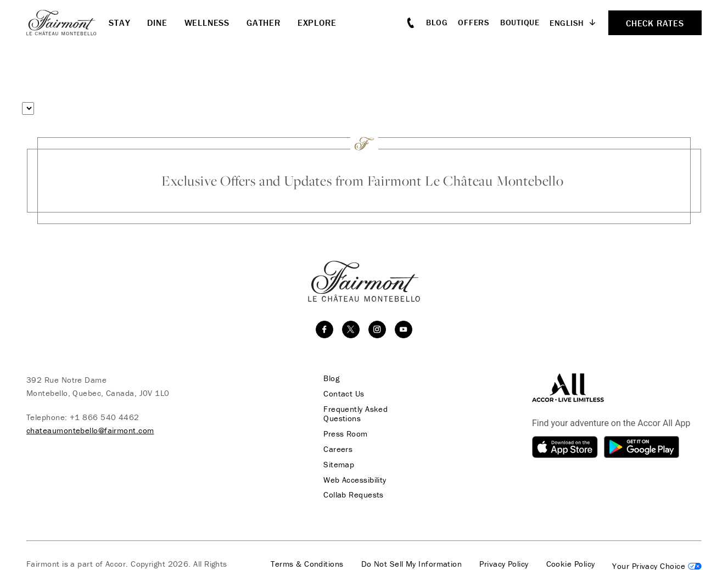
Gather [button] (264, 23)
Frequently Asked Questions (354, 414)
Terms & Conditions (307, 565)
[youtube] (404, 329)
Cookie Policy (571, 565)
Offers (474, 22)
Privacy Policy (504, 565)
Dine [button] (157, 23)
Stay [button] (119, 23)
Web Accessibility (353, 480)
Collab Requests (352, 496)
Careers (336, 450)
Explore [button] (317, 23)
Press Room (344, 434)
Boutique (520, 22)
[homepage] (68, 23)
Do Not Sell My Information (412, 565)
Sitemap (337, 465)
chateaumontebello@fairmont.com (90, 430)
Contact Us (342, 394)
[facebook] (324, 329)
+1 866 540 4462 (105, 417)
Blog (437, 22)
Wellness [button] (207, 23)
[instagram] (377, 329)
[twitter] (351, 329)
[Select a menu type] (28, 108)
